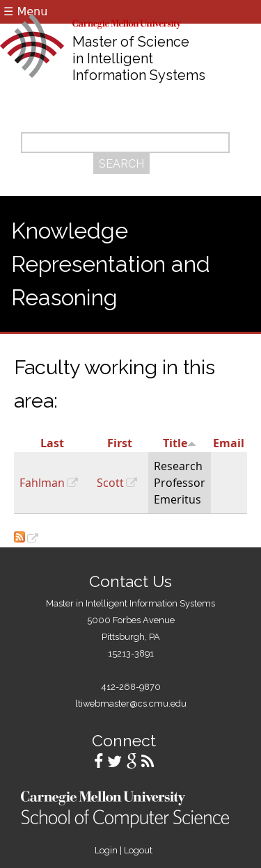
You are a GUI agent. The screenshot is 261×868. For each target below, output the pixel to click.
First (120, 443)
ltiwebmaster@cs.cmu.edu (131, 704)
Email (229, 443)
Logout (138, 850)
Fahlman (42, 483)
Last (52, 443)
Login (106, 850)
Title (180, 443)
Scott (110, 483)
